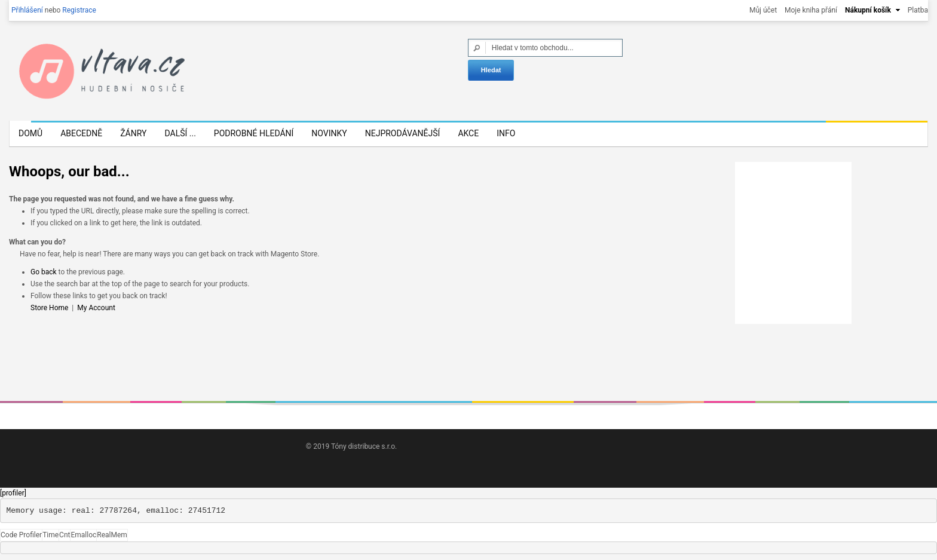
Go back (44, 272)
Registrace (79, 10)
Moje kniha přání (811, 10)
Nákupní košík (868, 10)
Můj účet (763, 10)
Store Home (49, 308)
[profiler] (13, 493)
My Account (96, 308)
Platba (918, 10)
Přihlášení (27, 10)
